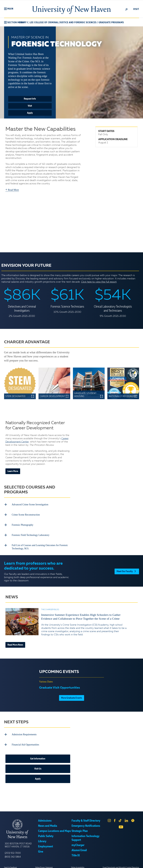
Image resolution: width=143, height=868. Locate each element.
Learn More (13, 471)
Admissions (45, 818)
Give (41, 849)
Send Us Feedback (10, 865)
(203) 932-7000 (13, 850)
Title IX (76, 853)
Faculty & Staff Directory (86, 818)
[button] (9, 9)
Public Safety (46, 833)
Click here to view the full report (99, 282)
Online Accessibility (78, 865)
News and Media (48, 823)
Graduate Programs (111, 23)
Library (42, 839)
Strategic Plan (80, 828)
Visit (30, 106)
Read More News (15, 643)
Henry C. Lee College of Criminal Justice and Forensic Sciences (58, 23)
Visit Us (38, 766)
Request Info (30, 99)
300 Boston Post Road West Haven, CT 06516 (18, 842)
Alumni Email (79, 848)
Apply (30, 113)
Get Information (38, 756)
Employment (46, 844)
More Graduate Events (72, 696)
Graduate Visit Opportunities (60, 686)
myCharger (78, 842)
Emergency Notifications (86, 823)
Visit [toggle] (136, 9)
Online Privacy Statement (44, 865)
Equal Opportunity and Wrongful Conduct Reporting (121, 865)
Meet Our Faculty (127, 569)
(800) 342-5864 (13, 854)
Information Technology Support (86, 835)
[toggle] (127, 9)
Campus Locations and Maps (54, 828)
